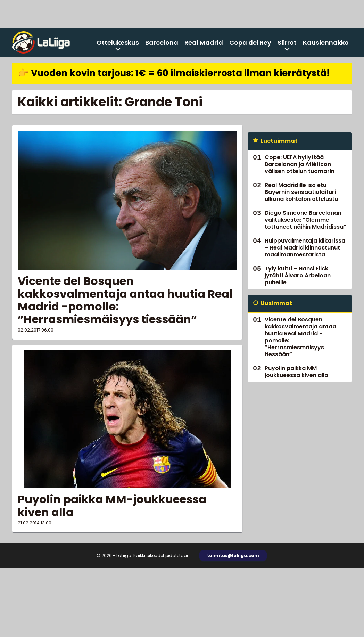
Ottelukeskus (118, 43)
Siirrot (287, 43)
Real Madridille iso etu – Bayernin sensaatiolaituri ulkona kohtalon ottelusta (301, 192)
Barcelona (162, 43)
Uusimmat (276, 303)
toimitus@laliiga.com (233, 556)
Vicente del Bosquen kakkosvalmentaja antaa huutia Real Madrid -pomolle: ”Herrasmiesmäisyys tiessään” (125, 300)
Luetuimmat (279, 141)
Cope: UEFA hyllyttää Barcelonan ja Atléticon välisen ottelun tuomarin (300, 164)
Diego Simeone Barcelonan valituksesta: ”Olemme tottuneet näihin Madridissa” (305, 220)
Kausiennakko (326, 43)
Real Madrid (204, 43)
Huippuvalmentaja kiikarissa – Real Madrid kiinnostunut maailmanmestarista (305, 248)
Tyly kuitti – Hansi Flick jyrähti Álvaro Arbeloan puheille (298, 275)
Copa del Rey (250, 43)
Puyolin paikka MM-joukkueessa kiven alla (112, 506)
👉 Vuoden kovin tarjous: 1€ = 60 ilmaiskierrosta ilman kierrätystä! (174, 73)
